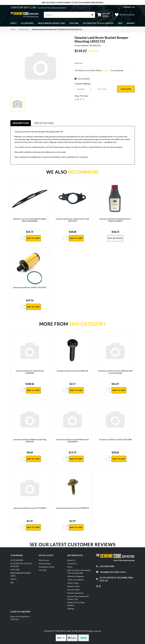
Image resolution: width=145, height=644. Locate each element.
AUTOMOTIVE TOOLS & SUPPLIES (21, 565)
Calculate (126, 89)
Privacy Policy (73, 583)
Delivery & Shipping (75, 576)
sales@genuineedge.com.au (113, 572)
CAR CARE (15, 570)
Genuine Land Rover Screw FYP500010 (30, 508)
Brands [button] (131, 23)
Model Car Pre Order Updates (76, 604)
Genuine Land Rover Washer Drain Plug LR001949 (30, 441)
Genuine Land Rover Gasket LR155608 (115, 439)
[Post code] (105, 89)
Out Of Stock (115, 238)
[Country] (83, 89)
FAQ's (70, 567)
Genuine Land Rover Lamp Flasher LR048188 (30, 372)
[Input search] (67, 15)
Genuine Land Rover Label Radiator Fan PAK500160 (72, 441)
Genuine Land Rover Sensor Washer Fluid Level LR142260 (115, 372)
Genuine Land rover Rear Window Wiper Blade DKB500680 (30, 220)
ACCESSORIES (17, 560)
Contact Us (72, 563)
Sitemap (71, 609)
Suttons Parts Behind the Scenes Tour (78, 598)
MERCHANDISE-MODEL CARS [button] (51, 23)
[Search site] (92, 15)
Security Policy (74, 590)
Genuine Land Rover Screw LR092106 (72, 371)
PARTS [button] (13, 23)
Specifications (44, 123)
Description (21, 123)
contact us (129, 7)
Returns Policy (73, 586)
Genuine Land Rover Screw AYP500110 (72, 508)
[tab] (21, 123)
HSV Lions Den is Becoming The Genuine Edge (79, 572)
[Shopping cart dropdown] (104, 15)
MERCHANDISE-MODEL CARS (21, 574)
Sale (120, 23)
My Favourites (45, 563)
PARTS (13, 579)
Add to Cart (33, 238)
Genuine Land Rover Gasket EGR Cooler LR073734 (72, 220)
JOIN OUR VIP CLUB (23, 7)
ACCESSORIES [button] (27, 23)
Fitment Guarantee (75, 593)
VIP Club (43, 570)
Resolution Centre (47, 567)
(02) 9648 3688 (107, 566)
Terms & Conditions (76, 580)
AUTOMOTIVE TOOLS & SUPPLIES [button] (98, 23)
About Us (71, 560)
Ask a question (82, 79)
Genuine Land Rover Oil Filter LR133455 (30, 287)
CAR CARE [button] (74, 23)
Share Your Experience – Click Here (21, 618)
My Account (44, 560)
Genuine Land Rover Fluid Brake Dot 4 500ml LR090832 (115, 220)
